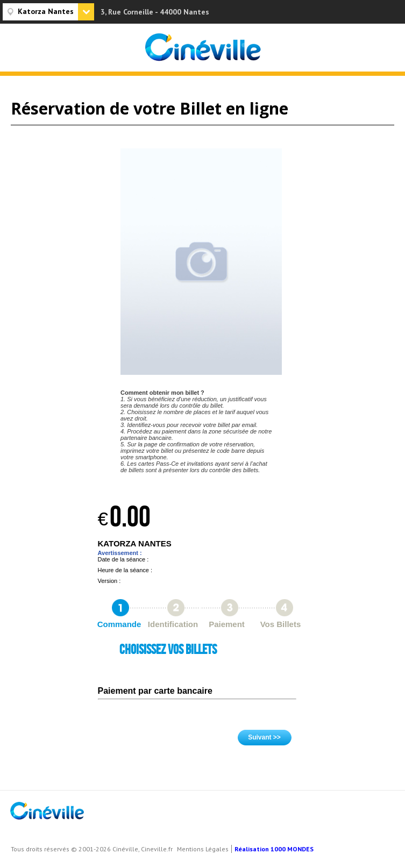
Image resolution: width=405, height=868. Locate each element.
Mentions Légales (203, 849)
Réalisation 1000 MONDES (274, 849)
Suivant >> (264, 737)
